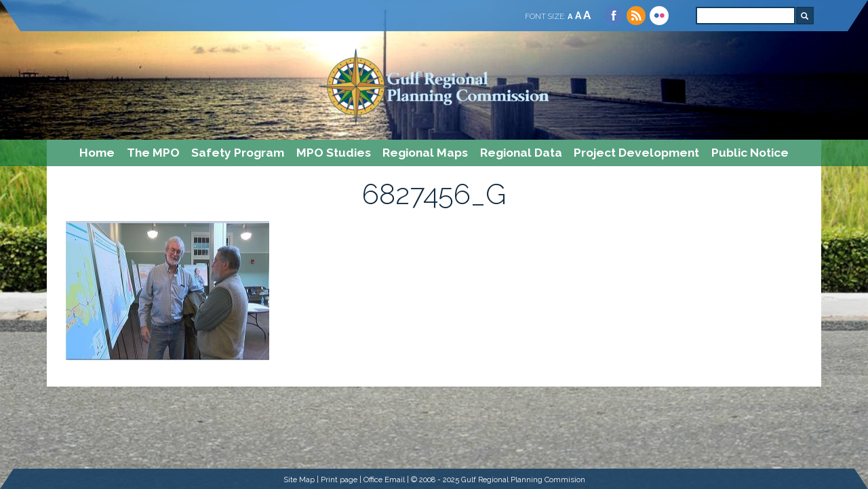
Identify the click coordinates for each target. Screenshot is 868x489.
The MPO (153, 153)
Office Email (384, 480)
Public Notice (750, 153)
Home (97, 153)
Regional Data (521, 153)
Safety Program (238, 153)
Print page (339, 480)
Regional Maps (425, 153)
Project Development (636, 153)
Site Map (299, 480)
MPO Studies (334, 153)
